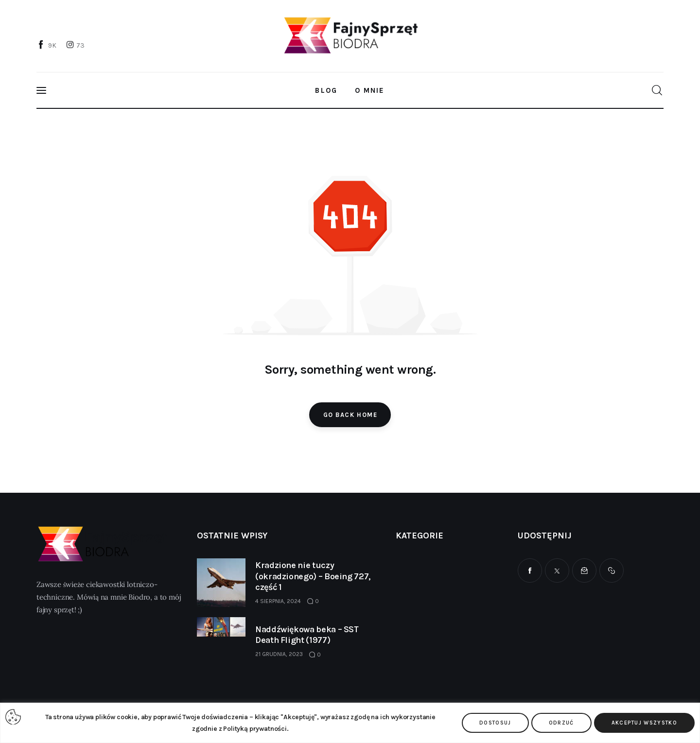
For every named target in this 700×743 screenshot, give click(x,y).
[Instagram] (76, 45)
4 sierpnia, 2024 (278, 601)
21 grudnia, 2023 (279, 654)
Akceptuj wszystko (644, 723)
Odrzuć (561, 723)
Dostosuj (495, 723)
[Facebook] (48, 45)
